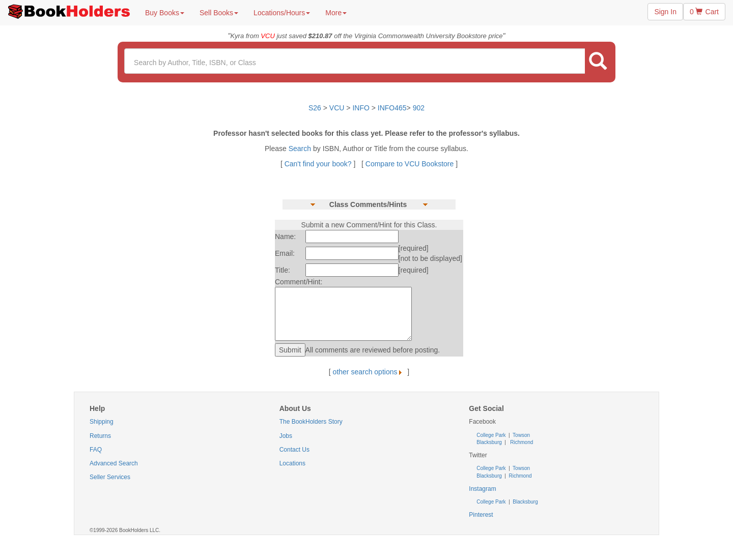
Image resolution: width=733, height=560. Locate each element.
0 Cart (704, 12)
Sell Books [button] (219, 13)
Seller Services (110, 477)
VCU (338, 108)
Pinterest (481, 515)
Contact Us (294, 450)
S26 (315, 108)
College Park (492, 435)
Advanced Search (114, 463)
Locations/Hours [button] (282, 13)
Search (301, 149)
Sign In (665, 12)
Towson (521, 435)
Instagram (482, 489)
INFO (361, 108)
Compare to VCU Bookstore (410, 164)
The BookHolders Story (311, 422)
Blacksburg (489, 442)
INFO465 (392, 108)
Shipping (102, 422)
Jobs (286, 436)
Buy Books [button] (165, 13)
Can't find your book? (319, 164)
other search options (369, 372)
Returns (100, 436)
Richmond (521, 442)
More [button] (336, 13)
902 (419, 108)
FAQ (96, 450)
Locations (292, 463)
